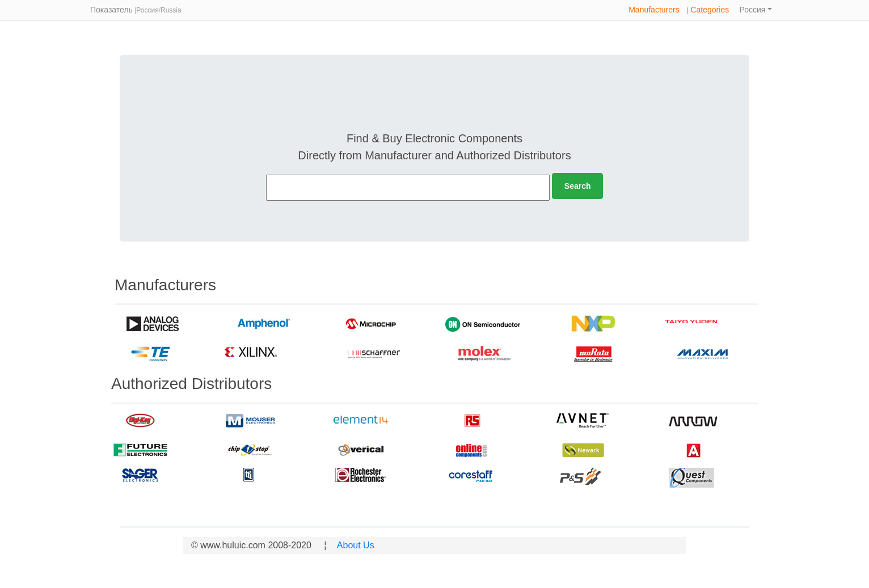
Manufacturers (654, 10)
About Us (354, 545)
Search (578, 186)
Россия (753, 10)
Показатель (111, 10)
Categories (710, 10)
